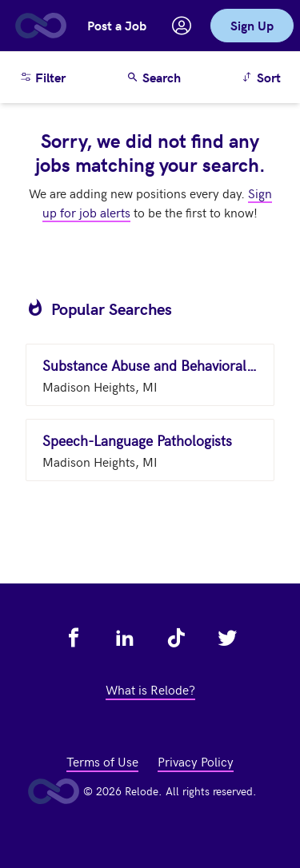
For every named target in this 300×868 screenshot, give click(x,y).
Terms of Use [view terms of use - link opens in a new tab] (102, 761)
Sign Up (252, 25)
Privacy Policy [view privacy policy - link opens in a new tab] (196, 761)
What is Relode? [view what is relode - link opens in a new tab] (150, 689)
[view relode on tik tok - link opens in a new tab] (176, 638)
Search (154, 77)
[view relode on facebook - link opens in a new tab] (74, 638)
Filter (42, 77)
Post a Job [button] (117, 25)
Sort (264, 76)
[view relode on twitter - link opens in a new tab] (227, 638)
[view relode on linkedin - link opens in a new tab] (125, 638)
